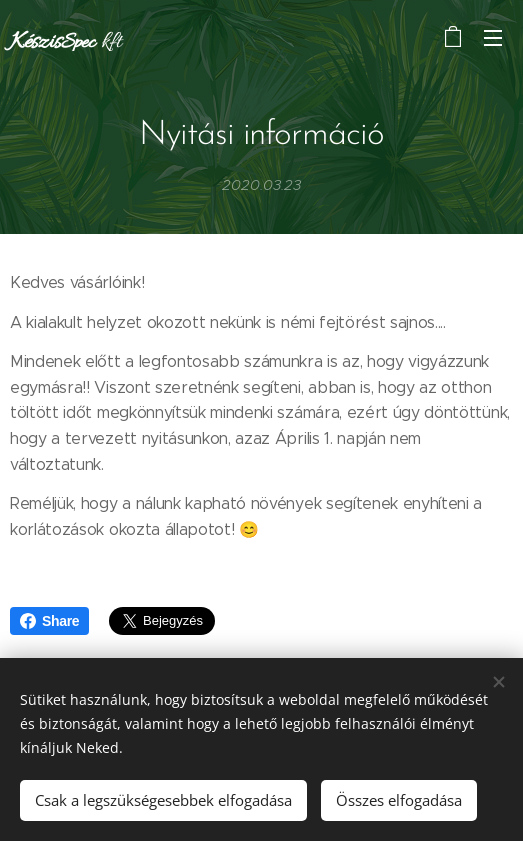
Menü (493, 38)
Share (49, 621)
